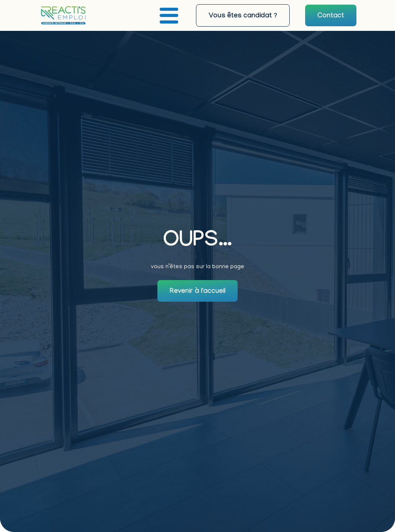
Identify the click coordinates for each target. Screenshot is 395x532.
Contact (331, 16)
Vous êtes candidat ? (243, 16)
